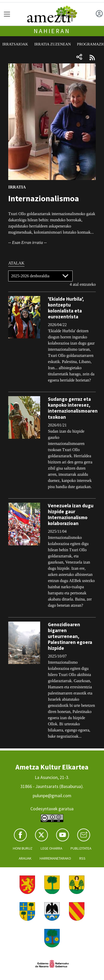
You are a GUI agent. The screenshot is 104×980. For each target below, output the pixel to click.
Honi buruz (23, 848)
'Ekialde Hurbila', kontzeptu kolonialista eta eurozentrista (66, 308)
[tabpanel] (52, 507)
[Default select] (40, 276)
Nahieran (52, 31)
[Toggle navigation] (7, 14)
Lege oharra (51, 848)
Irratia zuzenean (53, 44)
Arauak (25, 858)
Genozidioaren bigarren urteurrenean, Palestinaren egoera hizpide (70, 636)
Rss (82, 858)
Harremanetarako (55, 858)
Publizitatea (81, 848)
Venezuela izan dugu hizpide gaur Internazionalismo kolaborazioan (71, 514)
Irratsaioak (15, 44)
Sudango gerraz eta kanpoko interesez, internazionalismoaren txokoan (73, 408)
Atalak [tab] (16, 263)
